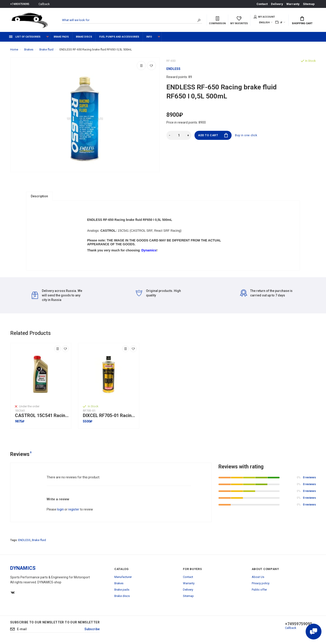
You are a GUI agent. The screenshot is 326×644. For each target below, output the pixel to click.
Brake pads (61, 37)
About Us (258, 577)
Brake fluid (39, 540)
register (74, 509)
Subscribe (92, 629)
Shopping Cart (302, 21)
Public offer (259, 590)
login (60, 509)
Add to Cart (213, 135)
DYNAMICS (23, 568)
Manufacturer (123, 577)
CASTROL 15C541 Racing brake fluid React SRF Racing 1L (42, 416)
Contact (262, 4)
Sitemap (309, 4)
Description (39, 196)
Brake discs (84, 37)
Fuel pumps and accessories (119, 37)
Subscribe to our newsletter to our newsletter (55, 622)
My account (264, 17)
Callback (44, 4)
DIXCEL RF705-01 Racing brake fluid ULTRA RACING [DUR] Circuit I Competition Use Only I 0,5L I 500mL (110, 416)
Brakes (119, 583)
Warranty (293, 4)
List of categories (25, 37)
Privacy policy (261, 583)
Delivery (277, 4)
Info (149, 37)
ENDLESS (24, 540)
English (264, 23)
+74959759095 (20, 4)
